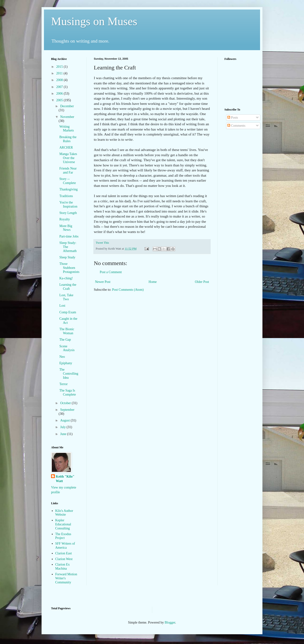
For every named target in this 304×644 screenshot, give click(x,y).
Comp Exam (68, 312)
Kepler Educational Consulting (63, 524)
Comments (236, 126)
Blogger (170, 622)
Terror (64, 384)
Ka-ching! (66, 278)
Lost (62, 306)
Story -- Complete (68, 181)
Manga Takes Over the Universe (68, 158)
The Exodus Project (63, 536)
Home (153, 282)
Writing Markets (67, 129)
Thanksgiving (69, 189)
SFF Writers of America (65, 546)
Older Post (202, 282)
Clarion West (64, 559)
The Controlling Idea (69, 374)
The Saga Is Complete (68, 392)
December (67, 106)
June (64, 434)
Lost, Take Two (66, 297)
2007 (60, 87)
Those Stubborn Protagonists (69, 268)
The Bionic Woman (67, 331)
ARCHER (66, 148)
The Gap (65, 340)
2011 (60, 73)
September (67, 410)
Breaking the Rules (68, 139)
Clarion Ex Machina (63, 567)
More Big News (66, 228)
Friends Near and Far (68, 170)
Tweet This (102, 243)
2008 (60, 80)
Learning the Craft (68, 287)
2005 (60, 100)
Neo (62, 357)
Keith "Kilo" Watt (65, 479)
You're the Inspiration (68, 204)
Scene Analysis (67, 348)
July (63, 427)
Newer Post (103, 282)
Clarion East (64, 553)
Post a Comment (111, 272)
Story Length (68, 213)
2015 (60, 67)
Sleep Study (67, 257)
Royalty (65, 219)
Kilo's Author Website (64, 513)
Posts (233, 118)
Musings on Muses (94, 21)
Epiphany (66, 363)
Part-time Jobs (69, 236)
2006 (60, 94)
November (67, 117)
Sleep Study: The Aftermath (68, 247)
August (65, 420)
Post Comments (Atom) (128, 290)
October (66, 403)
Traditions (66, 196)
